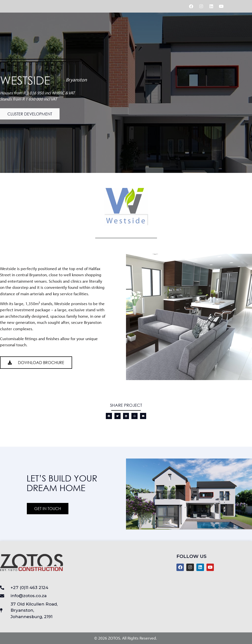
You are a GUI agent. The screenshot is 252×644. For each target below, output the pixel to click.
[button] (30, 116)
